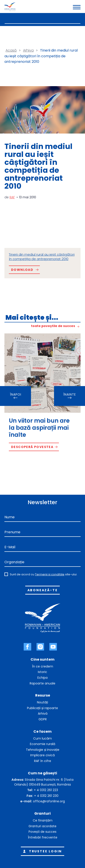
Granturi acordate (42, 826)
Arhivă (43, 714)
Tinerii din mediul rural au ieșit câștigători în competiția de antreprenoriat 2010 (42, 257)
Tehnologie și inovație (43, 750)
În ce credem (43, 666)
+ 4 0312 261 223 (46, 790)
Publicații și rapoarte (42, 708)
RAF (12, 197)
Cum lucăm (42, 738)
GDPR (43, 719)
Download (22, 270)
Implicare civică (42, 755)
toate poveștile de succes (53, 326)
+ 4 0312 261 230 (46, 796)
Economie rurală (42, 744)
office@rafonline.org (49, 801)
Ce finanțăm (43, 820)
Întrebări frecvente (43, 837)
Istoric (42, 672)
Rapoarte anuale (42, 683)
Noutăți (42, 702)
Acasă (11, 50)
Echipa (42, 678)
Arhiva (28, 50)
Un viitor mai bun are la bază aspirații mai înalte (39, 428)
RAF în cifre (43, 761)
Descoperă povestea (32, 447)
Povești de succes (42, 832)
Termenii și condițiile (50, 574)
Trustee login (42, 851)
